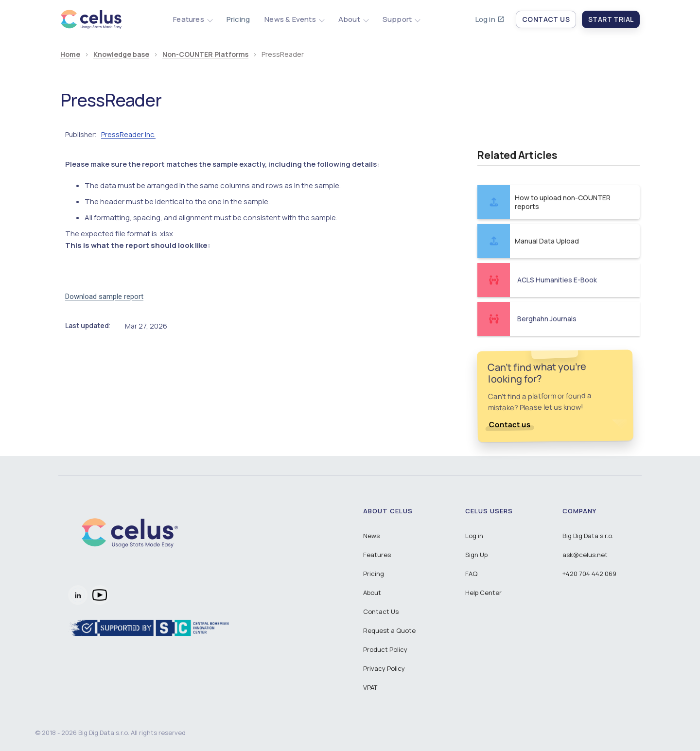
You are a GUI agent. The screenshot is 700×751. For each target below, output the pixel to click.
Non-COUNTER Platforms (205, 55)
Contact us (510, 425)
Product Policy (385, 649)
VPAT (370, 687)
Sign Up (476, 555)
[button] (192, 19)
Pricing (238, 19)
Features (377, 555)
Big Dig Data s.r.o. (588, 536)
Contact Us (381, 611)
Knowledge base (121, 55)
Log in (485, 19)
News (371, 536)
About (372, 593)
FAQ (471, 574)
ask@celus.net (585, 555)
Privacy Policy (384, 668)
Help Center (483, 593)
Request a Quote (389, 630)
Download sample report (104, 297)
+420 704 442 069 (589, 574)
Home (70, 55)
